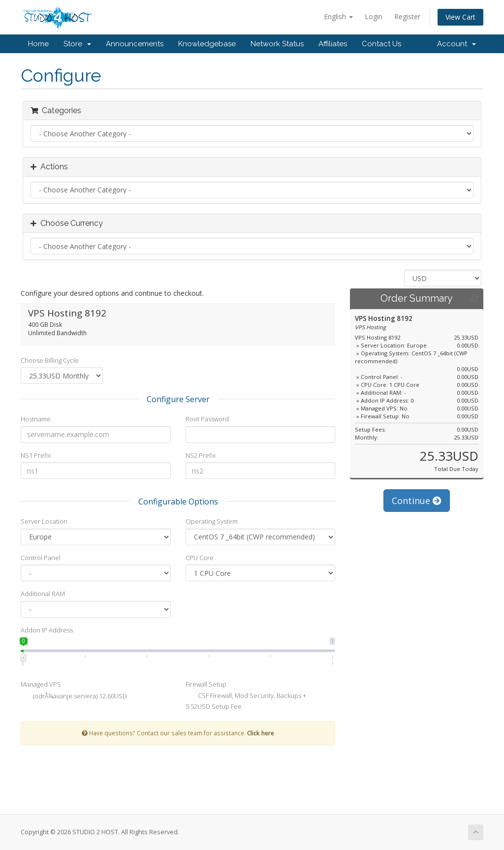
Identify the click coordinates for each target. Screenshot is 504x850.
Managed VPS (41, 684)
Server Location (44, 521)
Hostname (36, 419)
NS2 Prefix (201, 455)
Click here (261, 733)
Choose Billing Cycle (50, 360)
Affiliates (333, 44)
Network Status (277, 44)
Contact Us (381, 44)
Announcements (135, 44)
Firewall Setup (206, 684)
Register (407, 16)
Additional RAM (43, 594)
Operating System (212, 521)
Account (457, 44)
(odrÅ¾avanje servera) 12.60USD (74, 697)
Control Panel (41, 558)
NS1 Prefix (36, 455)
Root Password (207, 419)
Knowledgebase (207, 44)
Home (38, 44)
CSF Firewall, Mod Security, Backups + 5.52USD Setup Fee (246, 701)
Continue (417, 501)
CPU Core (200, 558)
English (338, 16)
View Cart (460, 17)
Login (374, 16)
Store (77, 44)
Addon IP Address (47, 630)
